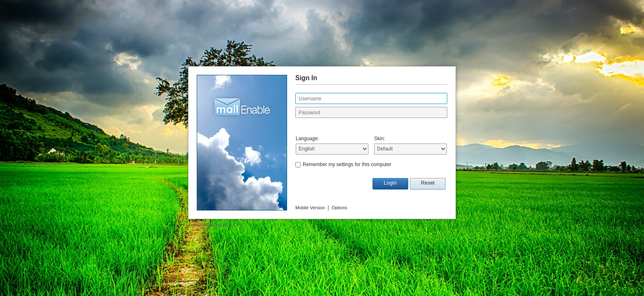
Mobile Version (310, 208)
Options (340, 208)
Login (390, 183)
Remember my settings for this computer (347, 164)
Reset (428, 183)
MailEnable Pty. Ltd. (224, 224)
